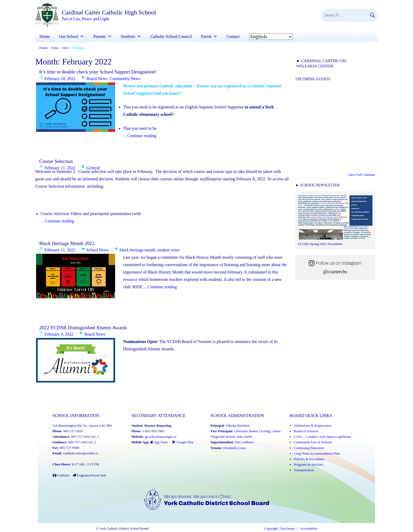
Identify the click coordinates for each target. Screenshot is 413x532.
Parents (102, 36)
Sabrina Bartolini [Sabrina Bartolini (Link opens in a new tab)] (237, 426)
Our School (72, 36)
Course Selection (56, 161)
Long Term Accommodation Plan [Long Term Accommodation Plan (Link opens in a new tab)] (316, 453)
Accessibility (309, 529)
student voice (168, 250)
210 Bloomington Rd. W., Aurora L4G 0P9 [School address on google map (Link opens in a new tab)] (82, 426)
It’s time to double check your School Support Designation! (98, 72)
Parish (209, 36)
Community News (125, 79)
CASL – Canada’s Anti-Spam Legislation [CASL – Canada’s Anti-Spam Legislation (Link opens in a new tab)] (322, 437)
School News (98, 250)
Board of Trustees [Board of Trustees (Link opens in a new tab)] (306, 431)
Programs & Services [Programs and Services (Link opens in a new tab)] (308, 464)
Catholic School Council (171, 36)
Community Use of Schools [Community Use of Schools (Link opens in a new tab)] (313, 442)
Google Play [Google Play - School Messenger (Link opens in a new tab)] (183, 442)
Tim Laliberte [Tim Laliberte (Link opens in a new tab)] (244, 442)
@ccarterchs (335, 271)
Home (45, 36)
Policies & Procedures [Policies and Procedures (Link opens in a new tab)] (309, 459)
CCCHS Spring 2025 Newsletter (320, 244)
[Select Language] (271, 37)
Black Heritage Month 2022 (67, 243)
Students (131, 36)
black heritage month (137, 250)
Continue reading (141, 136)
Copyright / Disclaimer (280, 529)
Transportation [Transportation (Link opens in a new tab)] (304, 470)
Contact (233, 36)
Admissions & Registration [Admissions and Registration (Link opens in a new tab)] (312, 426)
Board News (97, 79)
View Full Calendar (362, 175)
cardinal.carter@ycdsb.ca (80, 453)
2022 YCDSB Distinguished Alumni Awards (83, 328)
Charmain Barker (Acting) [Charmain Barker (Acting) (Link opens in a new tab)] (252, 431)
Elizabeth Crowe (235, 448)
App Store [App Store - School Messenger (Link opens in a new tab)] (159, 442)
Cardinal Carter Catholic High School (109, 13)
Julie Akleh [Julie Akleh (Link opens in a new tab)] (244, 437)
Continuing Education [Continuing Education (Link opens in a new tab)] (309, 448)
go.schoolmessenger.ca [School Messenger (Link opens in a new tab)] (161, 437)
